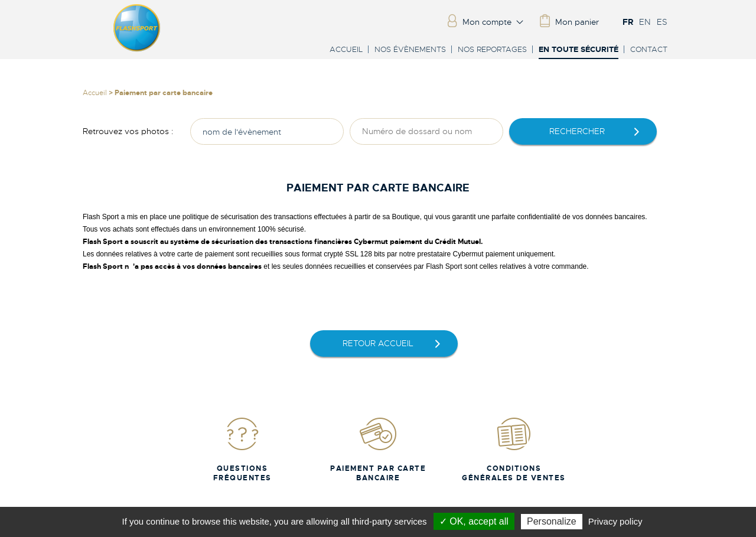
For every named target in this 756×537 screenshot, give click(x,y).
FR (628, 22)
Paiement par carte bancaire (378, 449)
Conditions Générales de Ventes (514, 449)
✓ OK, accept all (474, 521)
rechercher (577, 131)
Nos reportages (492, 49)
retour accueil (378, 343)
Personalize (552, 521)
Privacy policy (615, 521)
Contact (649, 49)
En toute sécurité (579, 50)
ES (662, 22)
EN (645, 22)
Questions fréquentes (242, 449)
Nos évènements (410, 49)
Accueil (346, 49)
